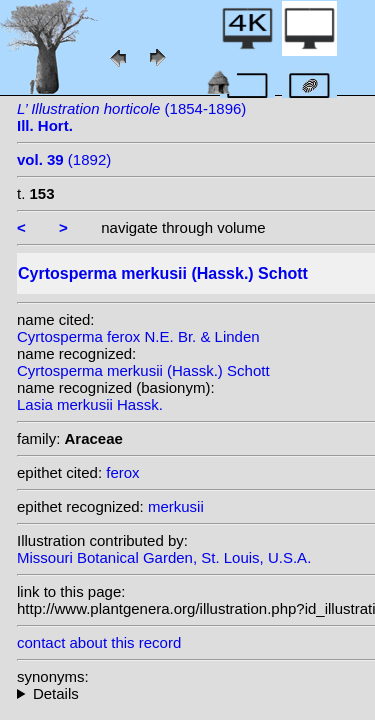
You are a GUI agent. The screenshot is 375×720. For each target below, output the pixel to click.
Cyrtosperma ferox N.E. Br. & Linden (138, 336)
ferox (122, 472)
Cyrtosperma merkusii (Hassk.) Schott (143, 370)
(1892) (64, 159)
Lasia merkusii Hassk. (90, 404)
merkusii (176, 506)
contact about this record (99, 642)
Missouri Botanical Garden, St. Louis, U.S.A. (164, 557)
